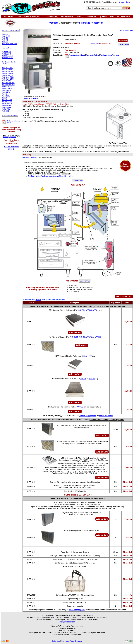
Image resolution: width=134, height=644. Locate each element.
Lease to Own (124, 44)
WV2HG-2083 (7, 100)
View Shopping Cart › (126, 30)
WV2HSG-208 (7, 104)
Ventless (54, 23)
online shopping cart (88, 416)
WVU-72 (5, 40)
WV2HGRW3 (6, 81)
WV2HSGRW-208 (8, 83)
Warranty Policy (93, 55)
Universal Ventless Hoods (11, 30)
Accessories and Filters (10, 115)
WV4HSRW (6, 96)
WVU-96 (5, 42)
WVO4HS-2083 (7, 75)
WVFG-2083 (6, 105)
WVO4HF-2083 (7, 71)
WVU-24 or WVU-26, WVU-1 (88, 310)
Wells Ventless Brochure (110, 55)
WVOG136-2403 (8, 79)
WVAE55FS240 (7, 58)
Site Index (65, 641)
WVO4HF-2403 (7, 73)
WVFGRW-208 (7, 87)
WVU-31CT (6, 36)
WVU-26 (5, 34)
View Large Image (31, 98)
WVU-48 (5, 38)
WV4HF (4, 98)
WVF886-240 (6, 54)
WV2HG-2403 (7, 102)
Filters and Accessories (91, 23)
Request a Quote (124, 2)
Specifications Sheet (77, 55)
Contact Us (94, 43)
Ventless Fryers (7, 48)
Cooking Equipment (10, 137)
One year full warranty (30, 157)
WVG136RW (6, 90)
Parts (39, 300)
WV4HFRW (6, 92)
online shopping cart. (77, 610)
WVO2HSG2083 (8, 70)
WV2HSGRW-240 (8, 85)
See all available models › (11, 148)
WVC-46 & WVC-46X (9, 44)
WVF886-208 (6, 52)
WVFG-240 (6, 109)
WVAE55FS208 (7, 56)
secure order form (106, 416)
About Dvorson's (76, 641)
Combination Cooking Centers (9, 63)
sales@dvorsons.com (67, 622)
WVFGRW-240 (7, 88)
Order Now (123, 40)
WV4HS (5, 94)
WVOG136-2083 (8, 77)
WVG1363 (5, 111)
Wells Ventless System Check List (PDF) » (51, 176)
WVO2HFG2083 (7, 68)
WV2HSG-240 (7, 107)
